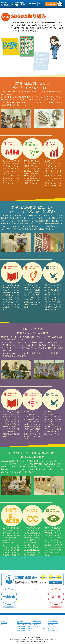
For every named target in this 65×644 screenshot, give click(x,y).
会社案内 (35, 625)
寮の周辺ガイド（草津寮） (24, 627)
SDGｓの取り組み (53, 621)
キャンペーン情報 (53, 623)
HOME (3, 621)
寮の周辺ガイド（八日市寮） (25, 629)
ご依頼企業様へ (37, 627)
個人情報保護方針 (53, 631)
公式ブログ (51, 625)
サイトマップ (52, 629)
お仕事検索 (4, 623)
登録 (2, 625)
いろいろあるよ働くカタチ (24, 625)
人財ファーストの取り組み (24, 623)
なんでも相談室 (37, 623)
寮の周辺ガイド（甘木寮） (24, 631)
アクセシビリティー (53, 627)
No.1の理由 (20, 621)
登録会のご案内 (37, 621)
